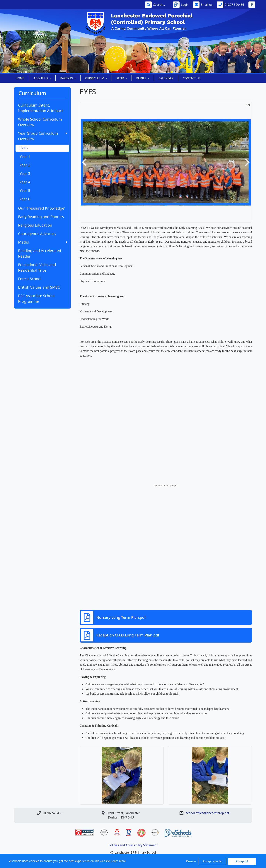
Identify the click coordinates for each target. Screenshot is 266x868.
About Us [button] (41, 78)
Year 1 (25, 156)
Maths (43, 242)
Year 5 (25, 190)
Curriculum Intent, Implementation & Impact (41, 108)
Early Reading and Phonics (41, 217)
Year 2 (25, 165)
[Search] (161, 5)
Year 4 (25, 182)
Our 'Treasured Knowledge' (42, 208)
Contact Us (192, 78)
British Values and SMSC (39, 287)
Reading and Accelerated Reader (40, 253)
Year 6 (25, 199)
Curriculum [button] (95, 78)
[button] (84, 162)
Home (20, 78)
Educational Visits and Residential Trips (37, 267)
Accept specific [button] (213, 861)
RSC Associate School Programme (36, 298)
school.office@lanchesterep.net (208, 813)
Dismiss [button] (191, 861)
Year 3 (25, 173)
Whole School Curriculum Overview (40, 122)
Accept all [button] (242, 861)
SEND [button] (121, 78)
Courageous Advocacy (37, 234)
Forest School (30, 279)
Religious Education (35, 225)
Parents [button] (67, 78)
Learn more (118, 861)
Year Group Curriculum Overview (43, 136)
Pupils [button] (142, 78)
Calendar (166, 78)
